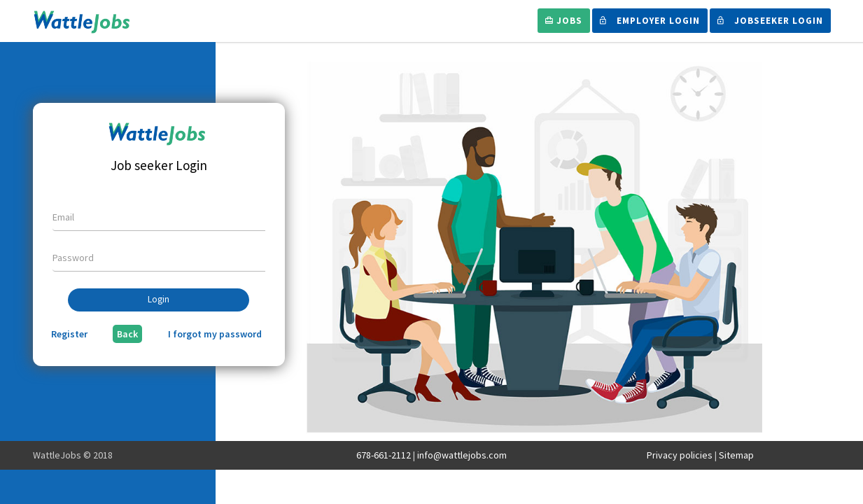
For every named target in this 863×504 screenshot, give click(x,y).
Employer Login (650, 21)
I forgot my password (215, 334)
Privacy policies (680, 455)
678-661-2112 (384, 455)
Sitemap (736, 455)
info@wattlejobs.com (462, 455)
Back (127, 334)
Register (69, 334)
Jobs (564, 21)
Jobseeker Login (770, 21)
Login (159, 299)
